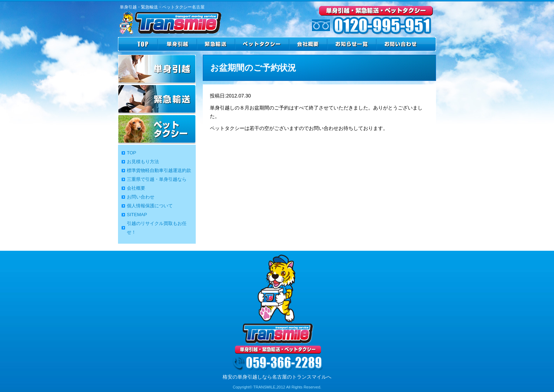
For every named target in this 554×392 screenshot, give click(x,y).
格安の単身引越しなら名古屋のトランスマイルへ (277, 377)
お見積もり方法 (143, 162)
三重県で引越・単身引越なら (157, 179)
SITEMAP (137, 215)
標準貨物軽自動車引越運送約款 (159, 170)
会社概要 (136, 188)
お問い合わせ (141, 197)
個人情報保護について (150, 206)
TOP (132, 153)
